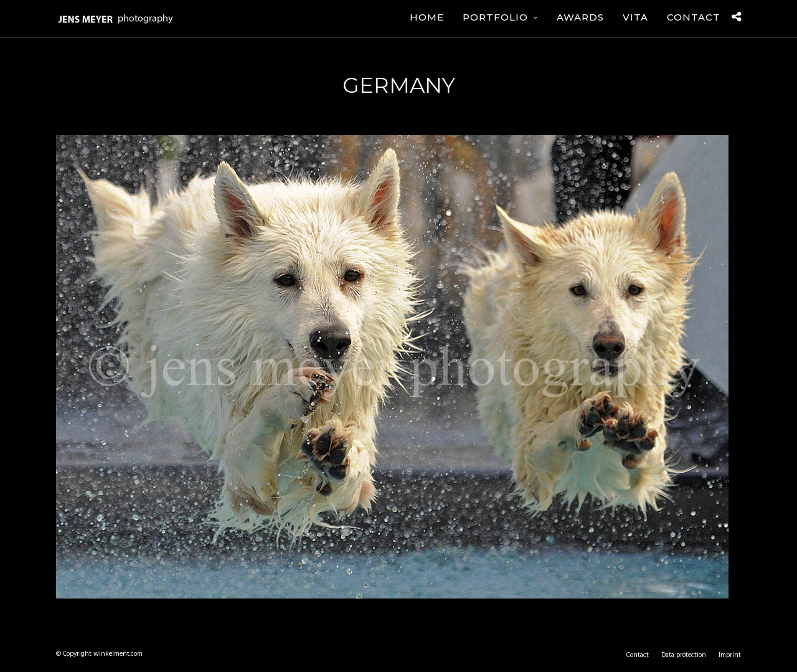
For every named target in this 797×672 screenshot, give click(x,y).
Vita (635, 17)
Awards (580, 17)
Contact (694, 17)
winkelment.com (118, 654)
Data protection (684, 655)
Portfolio (495, 17)
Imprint (730, 655)
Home (427, 17)
